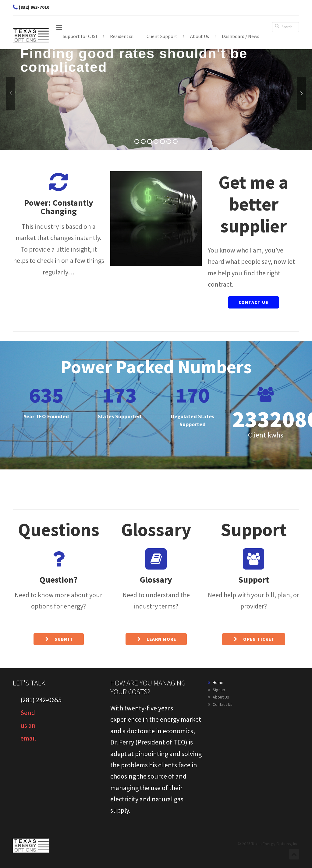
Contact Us (253, 302)
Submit (59, 639)
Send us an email (28, 717)
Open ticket (254, 639)
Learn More (156, 639)
